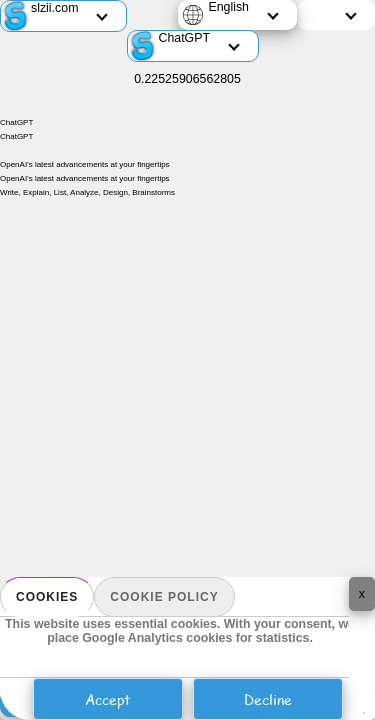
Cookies (47, 597)
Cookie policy (164, 597)
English (228, 7)
